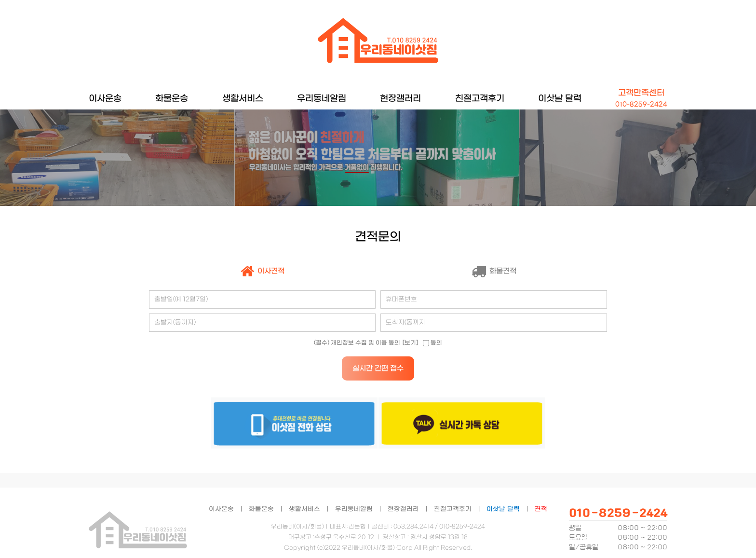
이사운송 (105, 99)
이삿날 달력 (560, 99)
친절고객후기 (480, 99)
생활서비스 (243, 99)
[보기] (410, 343)
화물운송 (172, 99)
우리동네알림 (322, 99)
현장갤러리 (400, 99)
